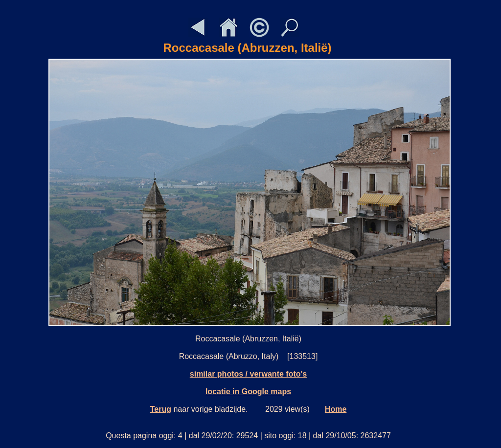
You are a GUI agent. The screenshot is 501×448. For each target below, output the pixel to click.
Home (336, 409)
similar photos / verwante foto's (248, 374)
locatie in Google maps (248, 392)
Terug (161, 409)
